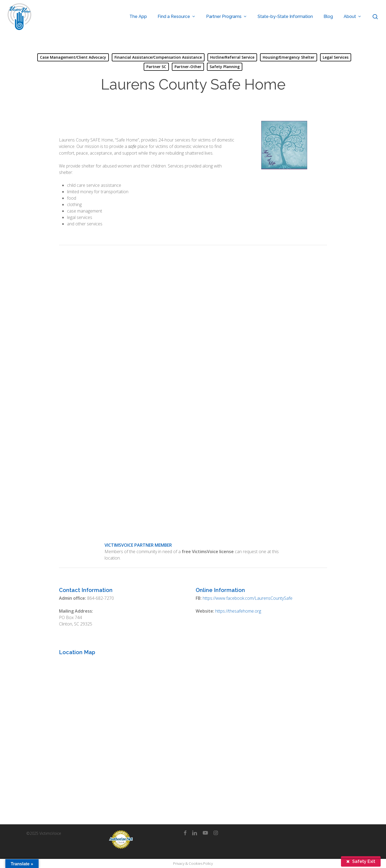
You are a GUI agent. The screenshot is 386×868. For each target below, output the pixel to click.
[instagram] (216, 833)
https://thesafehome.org (238, 611)
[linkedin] (195, 833)
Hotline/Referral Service (232, 57)
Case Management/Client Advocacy (73, 57)
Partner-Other (188, 67)
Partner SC (156, 67)
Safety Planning (225, 67)
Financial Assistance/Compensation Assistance (158, 57)
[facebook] (185, 833)
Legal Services (336, 57)
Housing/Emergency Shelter (289, 57)
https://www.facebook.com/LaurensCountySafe (248, 598)
